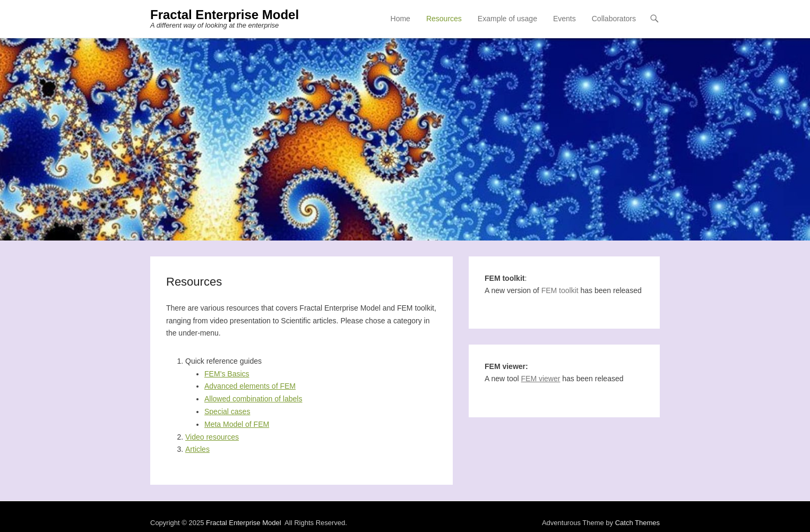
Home (400, 19)
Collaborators (614, 19)
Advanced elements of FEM (250, 386)
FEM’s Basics (227, 374)
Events (565, 19)
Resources (444, 19)
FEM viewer (541, 379)
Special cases (227, 411)
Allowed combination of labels (253, 399)
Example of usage (507, 19)
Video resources (212, 437)
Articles (197, 449)
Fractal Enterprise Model (225, 15)
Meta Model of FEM (237, 424)
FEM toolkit (560, 290)
